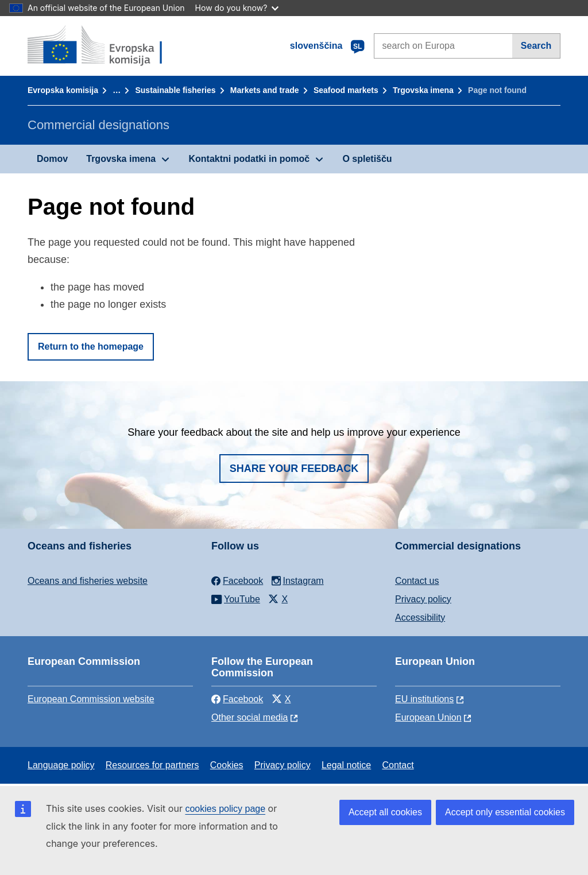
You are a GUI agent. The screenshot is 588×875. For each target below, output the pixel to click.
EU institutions (424, 699)
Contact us (417, 581)
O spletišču (367, 159)
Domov (52, 159)
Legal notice (346, 765)
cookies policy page (225, 809)
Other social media (249, 717)
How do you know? (237, 8)
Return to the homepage (91, 346)
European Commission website (91, 699)
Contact (398, 765)
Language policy (61, 765)
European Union (428, 717)
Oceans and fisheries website (88, 581)
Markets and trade (265, 90)
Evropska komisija (63, 90)
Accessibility (420, 617)
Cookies (227, 765)
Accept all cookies (385, 812)
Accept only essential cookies (505, 812)
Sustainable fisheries (175, 90)
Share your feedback (294, 469)
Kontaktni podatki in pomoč (249, 159)
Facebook (237, 699)
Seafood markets (346, 90)
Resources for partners (152, 765)
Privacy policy (423, 599)
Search (536, 46)
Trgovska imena (423, 90)
